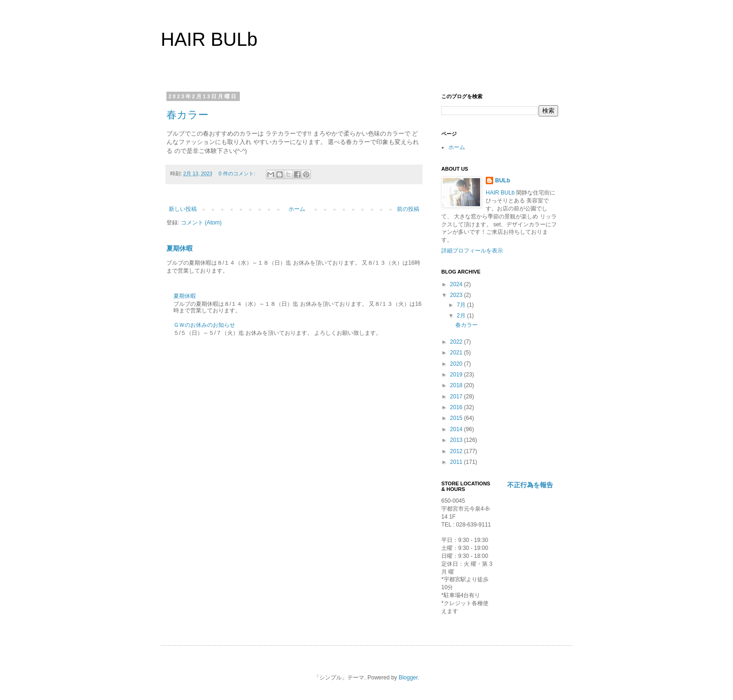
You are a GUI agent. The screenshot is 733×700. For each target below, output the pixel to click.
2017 (457, 397)
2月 (462, 316)
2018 (457, 385)
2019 (457, 375)
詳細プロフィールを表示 (472, 251)
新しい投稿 (183, 209)
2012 (457, 451)
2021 (457, 353)
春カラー (187, 115)
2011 (457, 462)
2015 (457, 418)
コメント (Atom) (201, 223)
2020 (457, 364)
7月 (462, 305)
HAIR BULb (209, 39)
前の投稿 (408, 209)
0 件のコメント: (238, 173)
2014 (457, 429)
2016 (457, 407)
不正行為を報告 (530, 485)
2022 (457, 342)
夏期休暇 (180, 248)
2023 (457, 295)
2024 (457, 284)
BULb (503, 180)
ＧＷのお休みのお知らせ (204, 325)
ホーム (297, 209)
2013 (457, 440)
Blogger (408, 678)
